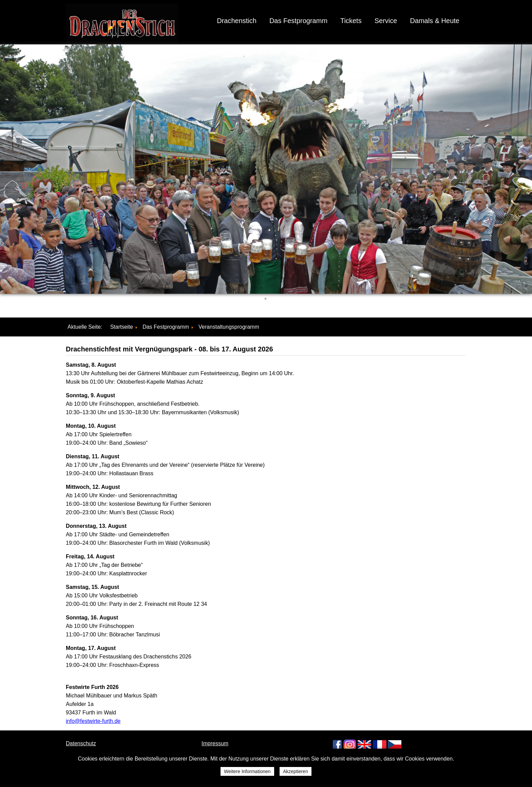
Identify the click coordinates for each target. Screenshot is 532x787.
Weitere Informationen (247, 771)
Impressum (215, 743)
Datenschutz (81, 743)
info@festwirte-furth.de (93, 721)
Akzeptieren (296, 771)
